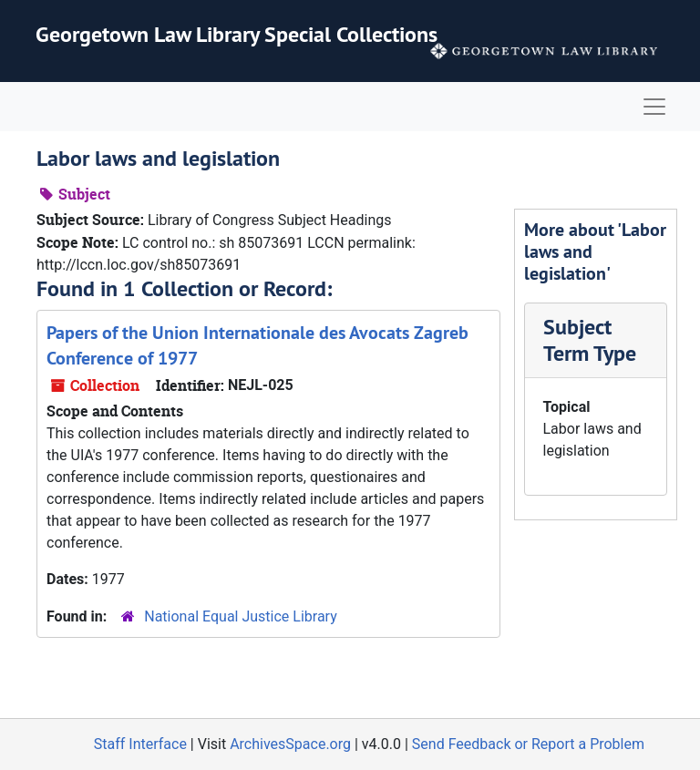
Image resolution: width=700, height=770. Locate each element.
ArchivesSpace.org (290, 744)
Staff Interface (140, 744)
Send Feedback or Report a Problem (528, 744)
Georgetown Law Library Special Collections (237, 34)
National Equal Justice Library (240, 616)
